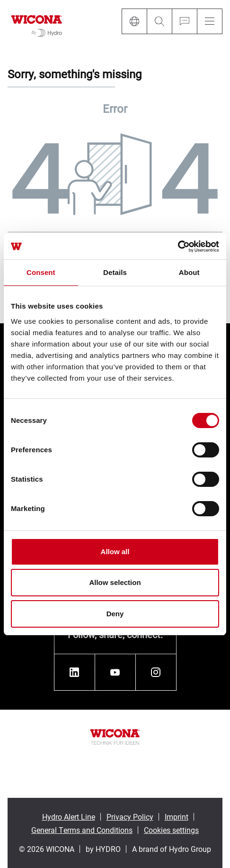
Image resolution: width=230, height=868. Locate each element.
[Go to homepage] (37, 24)
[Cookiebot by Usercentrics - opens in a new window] (178, 247)
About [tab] (189, 272)
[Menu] (210, 21)
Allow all (115, 552)
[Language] (134, 21)
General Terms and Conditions (82, 830)
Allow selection (115, 582)
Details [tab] (115, 272)
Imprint (177, 817)
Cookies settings (171, 830)
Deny (115, 614)
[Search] (159, 21)
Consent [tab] (41, 272)
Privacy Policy (130, 817)
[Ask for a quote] (184, 21)
